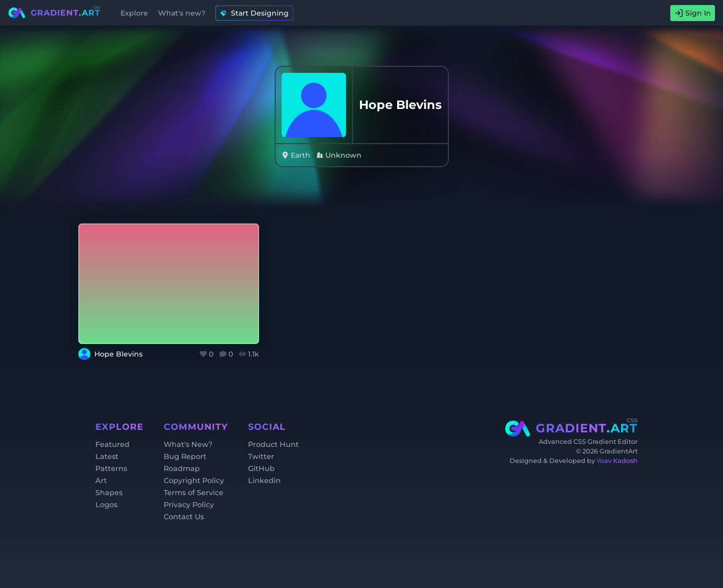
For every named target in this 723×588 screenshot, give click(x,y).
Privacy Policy (189, 505)
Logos (106, 505)
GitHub (261, 468)
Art (101, 481)
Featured (112, 444)
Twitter (261, 456)
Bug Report (185, 456)
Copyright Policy (194, 481)
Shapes (109, 493)
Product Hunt (273, 444)
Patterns (111, 468)
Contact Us (184, 517)
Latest (107, 456)
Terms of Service (194, 493)
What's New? (188, 444)
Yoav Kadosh (617, 461)
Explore (134, 13)
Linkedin (264, 481)
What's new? (182, 13)
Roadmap (182, 468)
